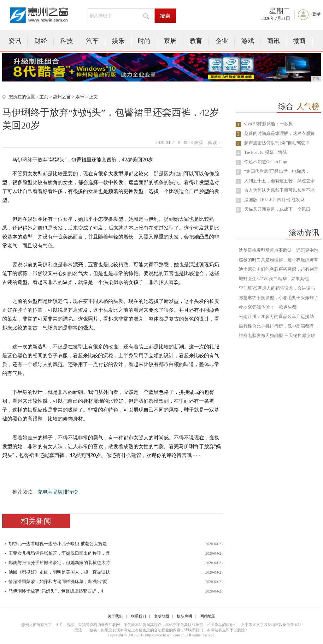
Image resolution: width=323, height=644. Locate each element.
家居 (170, 41)
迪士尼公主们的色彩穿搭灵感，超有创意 (279, 269)
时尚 (144, 41)
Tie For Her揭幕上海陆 (266, 152)
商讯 (273, 41)
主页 (44, 97)
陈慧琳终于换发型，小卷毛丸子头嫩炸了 (279, 298)
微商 (299, 41)
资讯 (15, 41)
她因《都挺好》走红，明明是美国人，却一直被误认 (59, 572)
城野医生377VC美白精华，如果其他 (274, 279)
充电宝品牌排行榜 (58, 492)
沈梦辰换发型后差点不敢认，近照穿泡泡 (279, 250)
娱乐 (118, 41)
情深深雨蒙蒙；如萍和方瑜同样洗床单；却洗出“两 (58, 582)
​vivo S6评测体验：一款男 (269, 124)
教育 (196, 41)
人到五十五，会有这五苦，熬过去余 (279, 181)
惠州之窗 (62, 97)
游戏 (248, 41)
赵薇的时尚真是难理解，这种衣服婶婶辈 (279, 260)
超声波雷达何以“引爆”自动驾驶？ (277, 143)
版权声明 (185, 616)
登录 (316, 14)
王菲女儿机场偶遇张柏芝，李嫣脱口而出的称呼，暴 (59, 553)
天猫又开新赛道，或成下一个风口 (277, 209)
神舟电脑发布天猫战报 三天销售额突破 (277, 336)
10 (238, 210)
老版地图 (161, 616)
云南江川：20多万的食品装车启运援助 (276, 317)
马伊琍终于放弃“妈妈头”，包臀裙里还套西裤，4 (56, 591)
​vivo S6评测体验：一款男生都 (268, 307)
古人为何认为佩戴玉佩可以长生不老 (279, 190)
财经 (41, 41)
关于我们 (115, 616)
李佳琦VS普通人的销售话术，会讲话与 (277, 288)
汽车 (92, 41)
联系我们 (138, 616)
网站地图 (208, 616)
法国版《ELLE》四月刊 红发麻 (274, 200)
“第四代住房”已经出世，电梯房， (277, 171)
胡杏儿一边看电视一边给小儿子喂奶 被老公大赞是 (58, 544)
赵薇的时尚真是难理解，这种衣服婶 (279, 133)
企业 (222, 41)
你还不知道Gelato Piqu (266, 162)
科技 (67, 41)
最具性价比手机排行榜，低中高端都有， (279, 326)
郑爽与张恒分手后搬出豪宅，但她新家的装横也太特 (59, 563)
